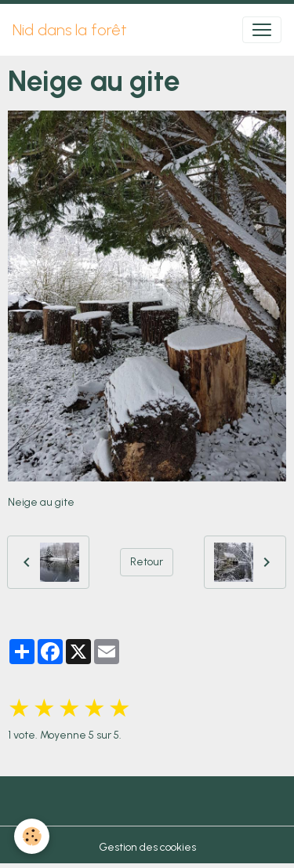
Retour (147, 562)
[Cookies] (32, 836)
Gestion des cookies (147, 847)
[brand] (70, 30)
